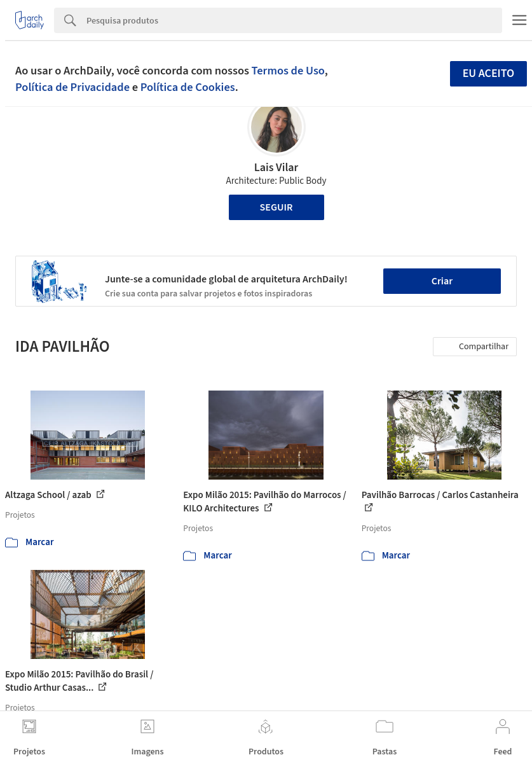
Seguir (276, 207)
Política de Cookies (188, 87)
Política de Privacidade (72, 87)
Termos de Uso (288, 71)
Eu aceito (489, 73)
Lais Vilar (276, 168)
